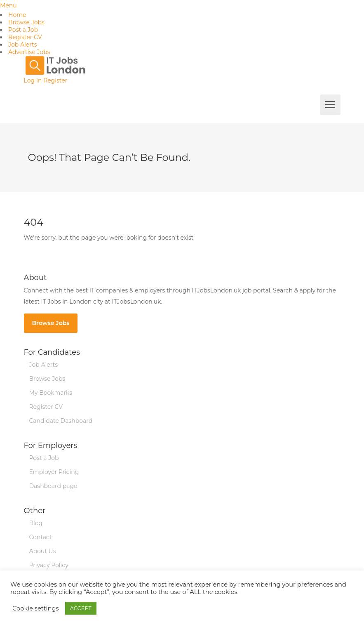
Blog (36, 523)
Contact (41, 537)
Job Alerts (23, 45)
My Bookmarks (51, 393)
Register (55, 80)
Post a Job (23, 30)
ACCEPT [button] (81, 608)
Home (17, 15)
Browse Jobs (26, 22)
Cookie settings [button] (36, 608)
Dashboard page (53, 486)
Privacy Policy (49, 565)
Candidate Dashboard (61, 421)
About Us (43, 551)
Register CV (25, 37)
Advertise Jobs (29, 52)
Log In (33, 80)
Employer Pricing (54, 472)
